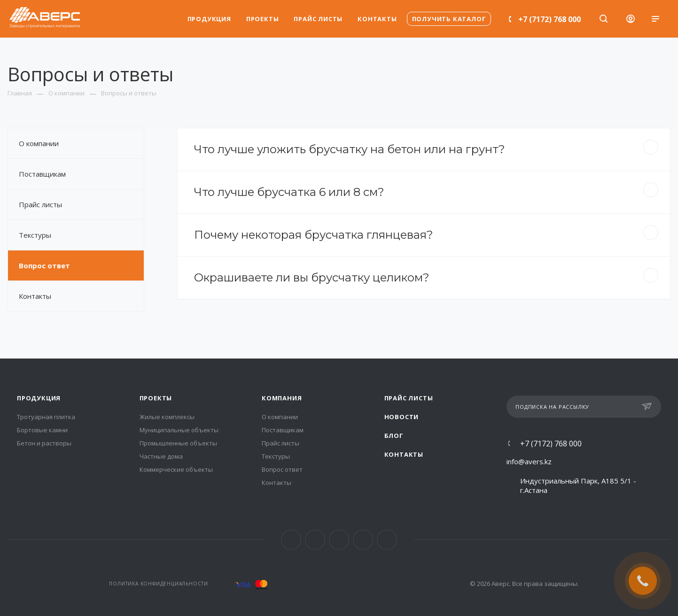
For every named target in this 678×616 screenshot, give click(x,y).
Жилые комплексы (167, 417)
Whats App (387, 540)
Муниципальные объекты (179, 430)
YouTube (363, 540)
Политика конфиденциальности (159, 584)
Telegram (339, 540)
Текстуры (35, 235)
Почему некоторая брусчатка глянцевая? (426, 233)
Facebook (291, 540)
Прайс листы (40, 204)
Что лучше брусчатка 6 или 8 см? (426, 191)
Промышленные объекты (178, 443)
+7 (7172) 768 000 (549, 19)
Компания (282, 398)
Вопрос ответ (44, 265)
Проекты (156, 398)
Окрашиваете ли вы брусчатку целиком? (426, 276)
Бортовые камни (42, 430)
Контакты (35, 296)
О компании (39, 143)
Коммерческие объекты (176, 469)
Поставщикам (42, 174)
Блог (394, 436)
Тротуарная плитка (46, 417)
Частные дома (161, 456)
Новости (402, 417)
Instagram (315, 540)
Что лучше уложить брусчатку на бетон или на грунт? (426, 148)
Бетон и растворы (44, 443)
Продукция (39, 398)
